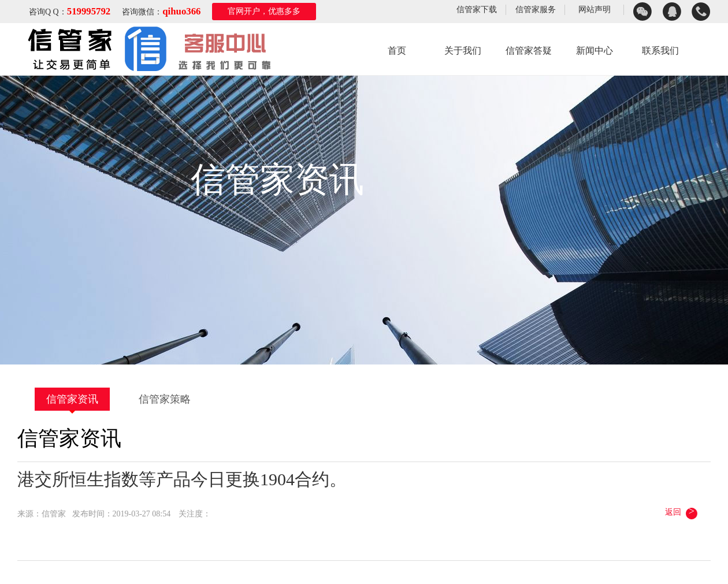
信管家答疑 (529, 51)
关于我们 (463, 51)
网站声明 (595, 10)
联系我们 (660, 51)
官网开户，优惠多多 (264, 11)
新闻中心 (595, 51)
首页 (397, 51)
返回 (682, 512)
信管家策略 (165, 399)
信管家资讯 (72, 399)
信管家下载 (477, 10)
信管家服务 (536, 10)
